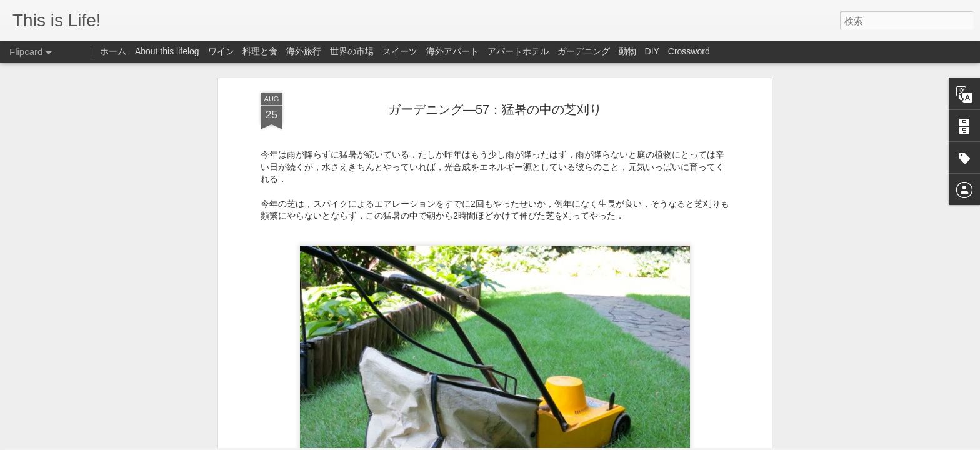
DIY (652, 51)
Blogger (594, 442)
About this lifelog (167, 51)
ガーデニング (584, 51)
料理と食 (260, 51)
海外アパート (452, 51)
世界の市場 (352, 51)
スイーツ (400, 51)
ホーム (113, 51)
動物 (627, 51)
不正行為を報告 (633, 442)
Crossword (689, 51)
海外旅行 (304, 51)
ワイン (221, 51)
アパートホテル (518, 51)
